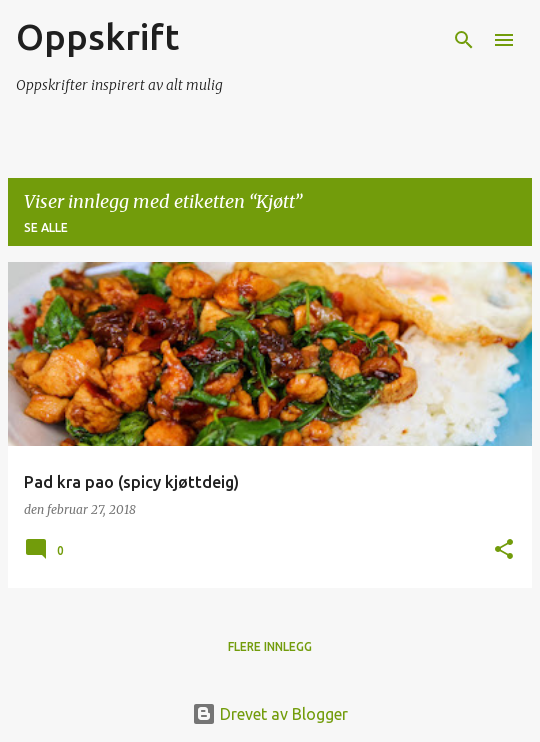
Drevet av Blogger (270, 714)
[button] (504, 550)
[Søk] (464, 40)
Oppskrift (97, 36)
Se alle (46, 227)
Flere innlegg (270, 646)
